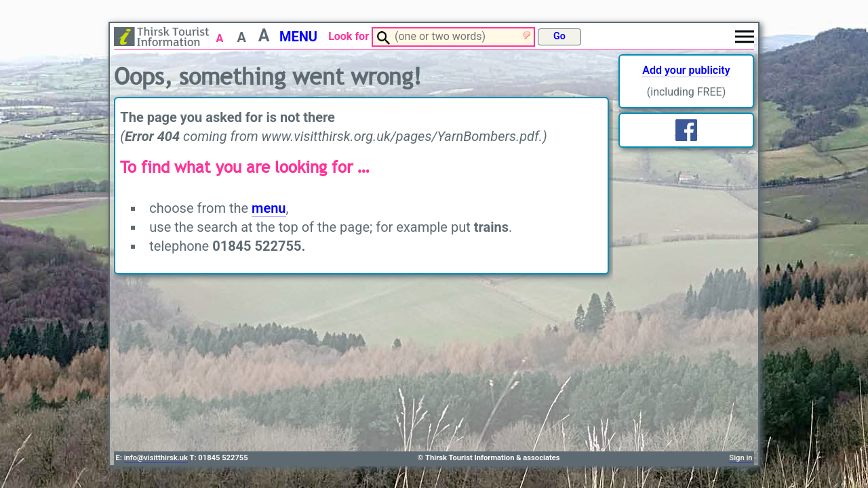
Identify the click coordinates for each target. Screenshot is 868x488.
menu (269, 208)
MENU (298, 37)
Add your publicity (686, 70)
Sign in (741, 458)
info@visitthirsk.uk (156, 458)
